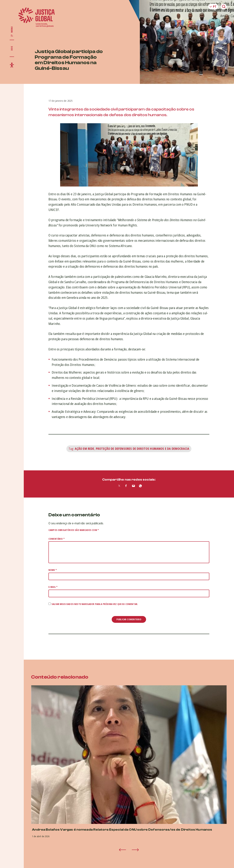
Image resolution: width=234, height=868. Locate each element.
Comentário (56, 539)
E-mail (53, 587)
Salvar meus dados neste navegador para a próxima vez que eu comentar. (95, 604)
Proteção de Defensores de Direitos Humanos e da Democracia (143, 449)
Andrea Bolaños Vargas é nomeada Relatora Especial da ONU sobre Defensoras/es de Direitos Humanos (122, 830)
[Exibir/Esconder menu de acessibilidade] (12, 65)
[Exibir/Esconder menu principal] (12, 32)
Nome (53, 570)
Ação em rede (85, 449)
